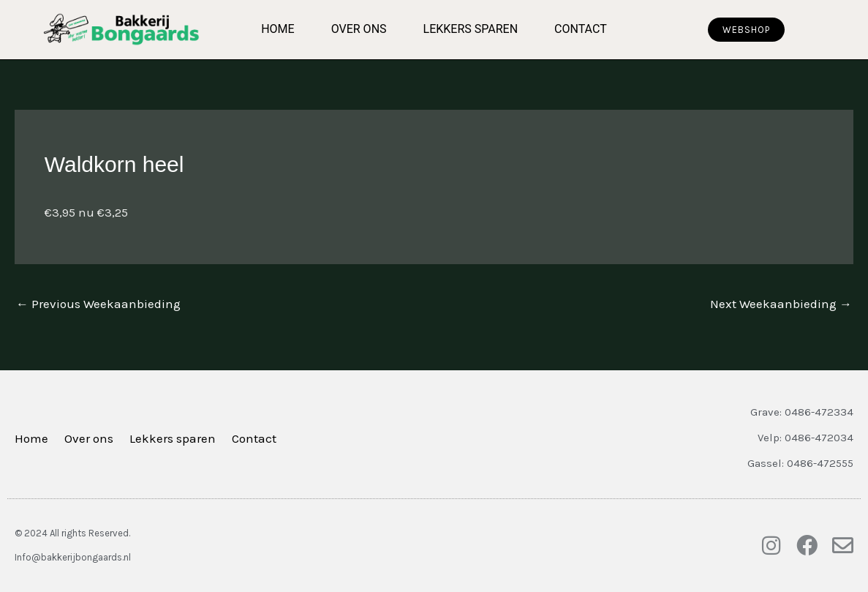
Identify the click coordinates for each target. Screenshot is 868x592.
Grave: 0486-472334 (802, 412)
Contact (581, 29)
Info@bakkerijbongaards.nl (73, 557)
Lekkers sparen (471, 29)
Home (278, 29)
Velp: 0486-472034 (805, 438)
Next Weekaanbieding (781, 304)
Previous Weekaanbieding (98, 304)
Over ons (359, 29)
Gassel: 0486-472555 (800, 463)
